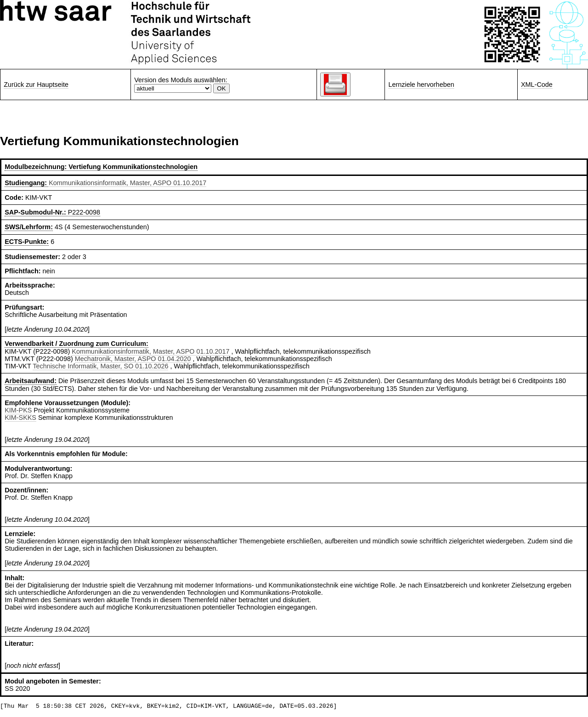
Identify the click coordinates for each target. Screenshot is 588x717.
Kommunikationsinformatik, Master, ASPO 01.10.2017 (127, 183)
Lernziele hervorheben (421, 85)
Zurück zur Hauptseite (36, 85)
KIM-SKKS (20, 418)
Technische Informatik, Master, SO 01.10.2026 (100, 366)
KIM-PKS (18, 410)
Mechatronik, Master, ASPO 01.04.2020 (133, 359)
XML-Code (537, 85)
